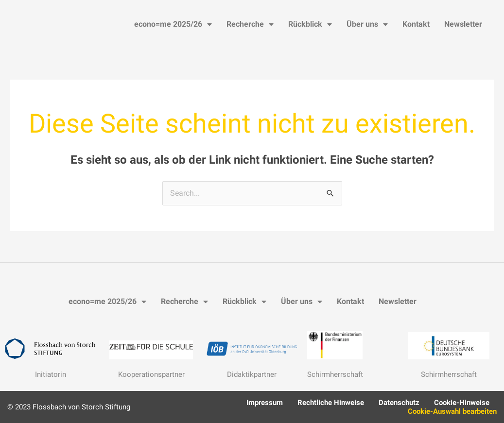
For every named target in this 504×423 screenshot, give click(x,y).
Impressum (265, 403)
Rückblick (310, 24)
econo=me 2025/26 (173, 24)
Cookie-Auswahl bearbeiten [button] (452, 411)
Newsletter (463, 24)
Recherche (250, 24)
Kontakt (416, 24)
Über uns (367, 24)
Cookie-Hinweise (462, 403)
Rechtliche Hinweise (331, 403)
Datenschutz (399, 403)
